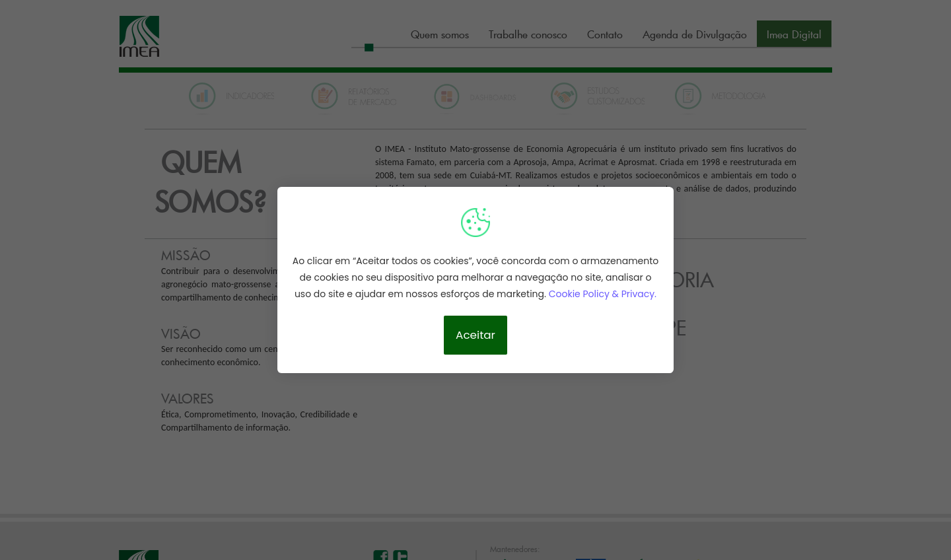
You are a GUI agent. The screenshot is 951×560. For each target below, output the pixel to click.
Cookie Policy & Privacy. (603, 294)
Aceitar (475, 335)
